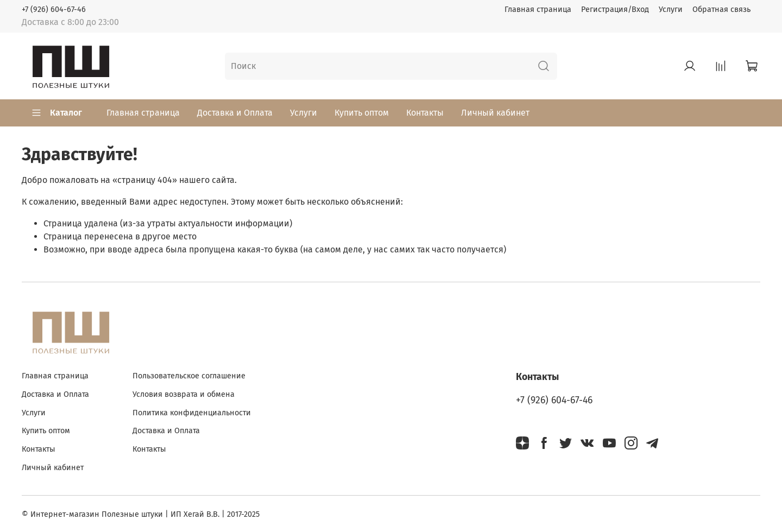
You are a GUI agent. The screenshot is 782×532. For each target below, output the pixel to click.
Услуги (671, 9)
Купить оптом (362, 113)
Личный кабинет (495, 113)
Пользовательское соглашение (189, 376)
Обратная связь (721, 9)
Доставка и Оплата (235, 113)
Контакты (425, 113)
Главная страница (538, 9)
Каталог (56, 113)
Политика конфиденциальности (192, 413)
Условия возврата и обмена (184, 394)
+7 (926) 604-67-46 (54, 9)
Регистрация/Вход (615, 9)
